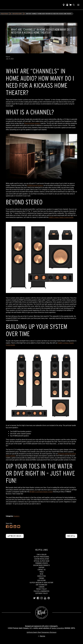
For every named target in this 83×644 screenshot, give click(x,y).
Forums (41, 578)
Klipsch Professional (42, 557)
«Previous (15, 536)
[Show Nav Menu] (78, 5)
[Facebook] (38, 598)
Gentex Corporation (58, 628)
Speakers (17, 516)
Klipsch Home (4, 14)
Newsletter (41, 576)
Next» (71, 536)
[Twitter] (34, 598)
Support (41, 567)
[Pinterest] (49, 598)
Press (42, 572)
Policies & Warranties (41, 591)
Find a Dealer (42, 554)
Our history (41, 580)
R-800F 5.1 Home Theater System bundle (61, 217)
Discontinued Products (42, 565)
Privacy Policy (41, 589)
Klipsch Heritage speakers (32, 123)
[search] (74, 5)
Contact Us (42, 570)
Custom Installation (42, 559)
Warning (41, 636)
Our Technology (41, 585)
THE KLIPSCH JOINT (17, 14)
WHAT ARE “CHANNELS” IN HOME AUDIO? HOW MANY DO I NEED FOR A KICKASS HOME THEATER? (49, 14)
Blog (42, 574)
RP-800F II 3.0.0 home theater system (41, 492)
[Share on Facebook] (7, 527)
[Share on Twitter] (11, 527)
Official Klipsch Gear (42, 561)
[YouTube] (45, 598)
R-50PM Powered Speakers (35, 185)
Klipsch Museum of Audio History (41, 582)
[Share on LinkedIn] (15, 527)
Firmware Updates (42, 563)
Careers (42, 587)
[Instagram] (42, 598)
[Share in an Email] (19, 527)
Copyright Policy (42, 593)
